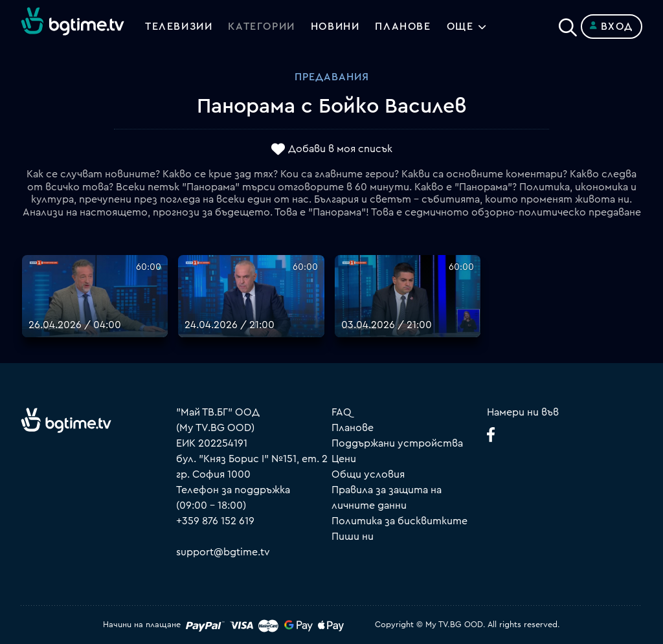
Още (460, 27)
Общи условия (368, 474)
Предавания (332, 77)
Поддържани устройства (397, 443)
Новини (335, 27)
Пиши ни (353, 537)
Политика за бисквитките (399, 521)
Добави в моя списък (340, 150)
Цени (344, 459)
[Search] (568, 24)
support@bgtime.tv (223, 552)
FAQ (342, 412)
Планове (353, 428)
